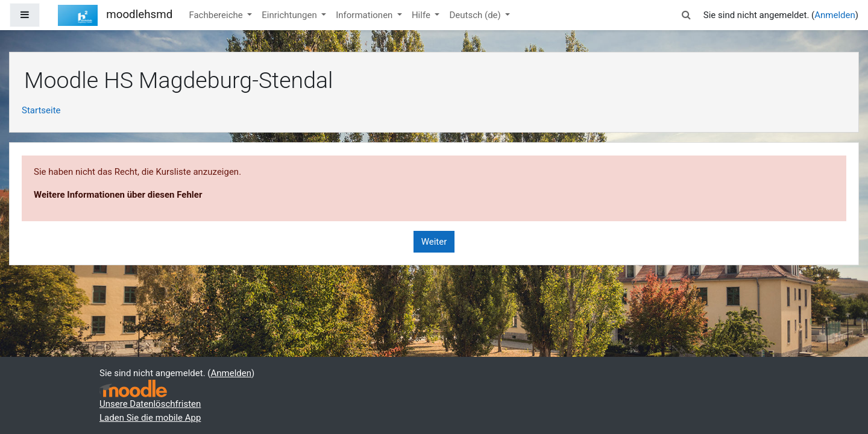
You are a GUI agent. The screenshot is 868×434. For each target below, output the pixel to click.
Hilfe (422, 15)
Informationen (365, 15)
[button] (687, 15)
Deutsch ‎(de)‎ (476, 15)
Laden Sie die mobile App (150, 418)
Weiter (434, 242)
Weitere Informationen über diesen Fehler (118, 195)
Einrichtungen (290, 15)
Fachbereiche (217, 15)
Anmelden (835, 15)
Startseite (41, 110)
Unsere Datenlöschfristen (150, 404)
